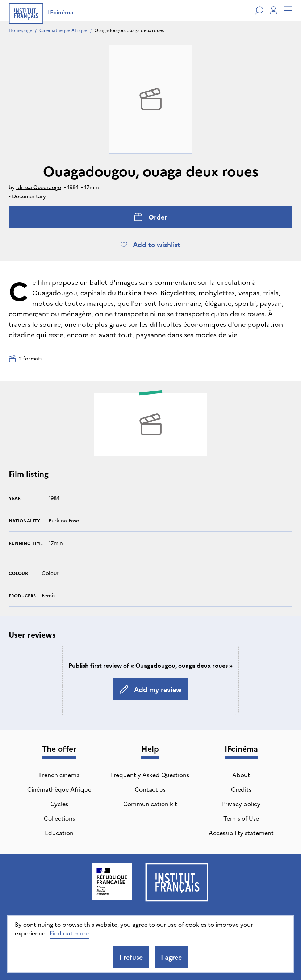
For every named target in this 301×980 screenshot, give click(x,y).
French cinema (59, 775)
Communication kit (150, 804)
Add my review (150, 689)
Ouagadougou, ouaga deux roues (129, 30)
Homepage (20, 30)
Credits (241, 789)
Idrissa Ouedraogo (39, 187)
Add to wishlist (150, 244)
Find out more (69, 933)
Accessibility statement (241, 833)
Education (59, 833)
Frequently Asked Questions (150, 775)
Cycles (59, 804)
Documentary (29, 196)
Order (150, 217)
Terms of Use (241, 818)
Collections (59, 818)
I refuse (131, 957)
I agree (171, 957)
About (241, 775)
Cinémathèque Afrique (63, 30)
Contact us (150, 789)
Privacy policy (241, 804)
